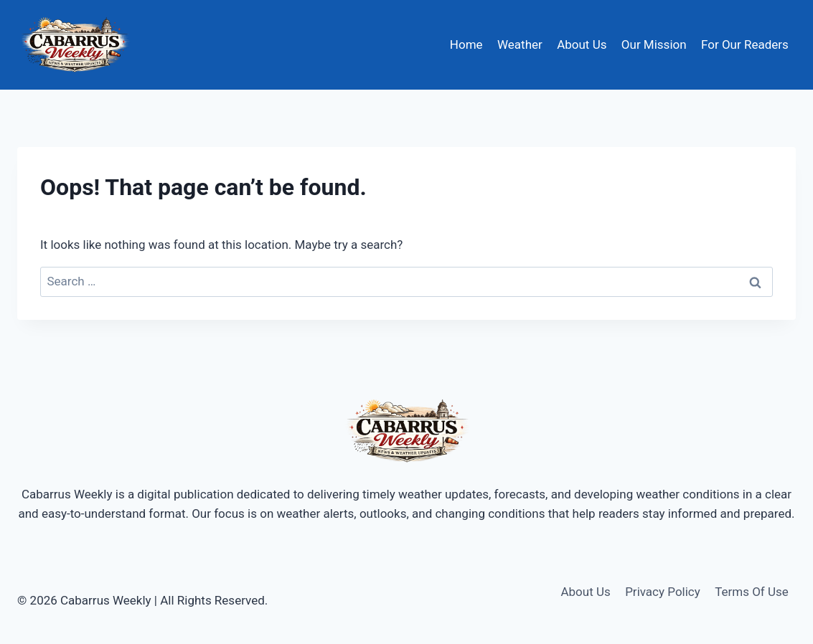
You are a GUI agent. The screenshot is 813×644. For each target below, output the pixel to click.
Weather (520, 44)
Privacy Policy (663, 592)
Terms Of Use (752, 592)
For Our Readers (745, 44)
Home (466, 44)
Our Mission (654, 44)
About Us (582, 44)
